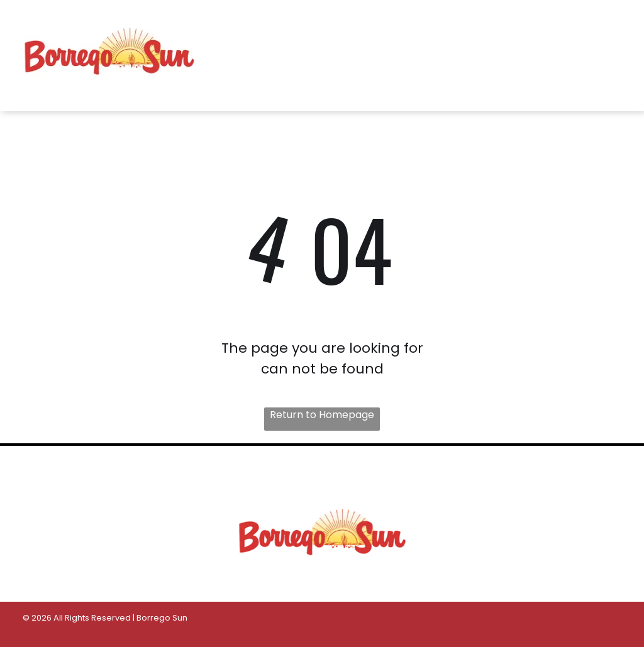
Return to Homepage (322, 415)
